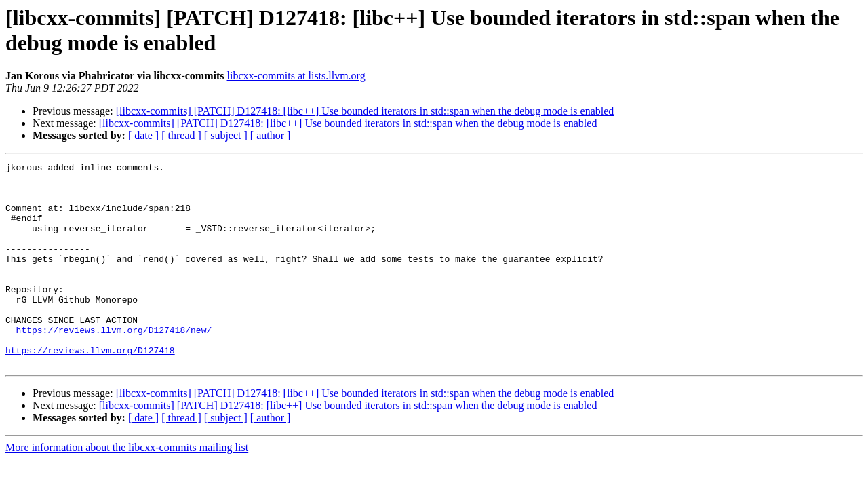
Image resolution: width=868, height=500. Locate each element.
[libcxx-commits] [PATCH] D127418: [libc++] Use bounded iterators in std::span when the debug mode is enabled (365, 111)
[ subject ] (226, 135)
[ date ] (143, 135)
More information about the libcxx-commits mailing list (127, 488)
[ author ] (271, 135)
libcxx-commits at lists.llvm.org (296, 76)
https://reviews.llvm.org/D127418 (90, 389)
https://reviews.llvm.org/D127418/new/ (114, 364)
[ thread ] (181, 135)
